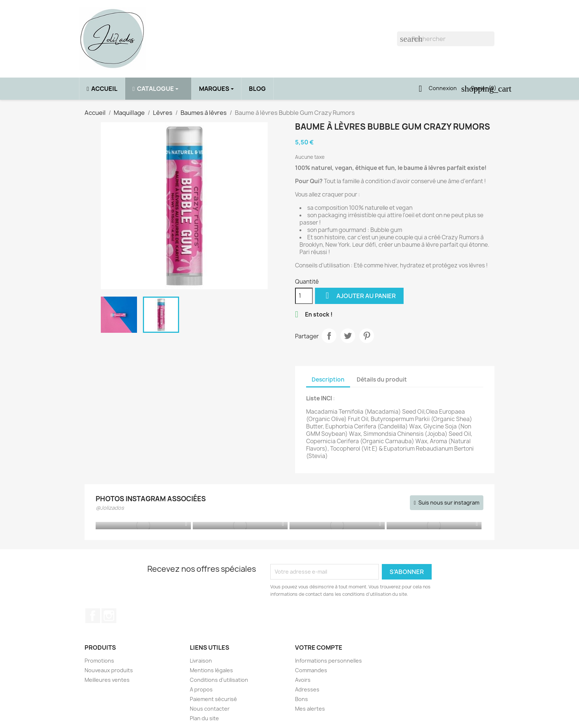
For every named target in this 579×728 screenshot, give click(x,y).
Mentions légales (211, 670)
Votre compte (319, 647)
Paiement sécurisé (213, 699)
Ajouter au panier (359, 296)
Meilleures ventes (107, 680)
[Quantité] (304, 296)
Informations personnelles (328, 661)
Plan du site (204, 718)
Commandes (311, 670)
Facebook (93, 616)
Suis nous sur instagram (449, 503)
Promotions (99, 661)
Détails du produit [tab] (382, 380)
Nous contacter (210, 709)
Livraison (201, 661)
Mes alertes (310, 709)
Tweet (348, 336)
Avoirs (303, 680)
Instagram (109, 616)
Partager (329, 336)
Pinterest (367, 336)
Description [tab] (328, 380)
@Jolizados (110, 508)
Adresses (307, 689)
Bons (302, 699)
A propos (201, 689)
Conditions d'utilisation (219, 680)
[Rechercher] (446, 39)
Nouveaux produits (109, 670)
